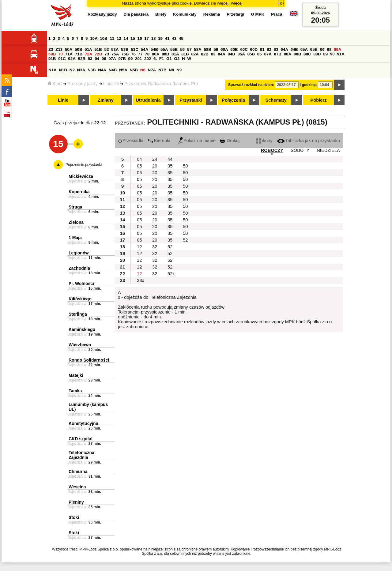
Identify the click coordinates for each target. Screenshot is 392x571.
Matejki (76, 375)
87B (278, 54)
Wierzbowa (80, 345)
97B (122, 59)
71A (69, 54)
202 (148, 59)
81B (185, 54)
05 (139, 166)
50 (185, 166)
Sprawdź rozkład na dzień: (251, 85)
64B (294, 49)
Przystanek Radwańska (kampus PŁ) (161, 84)
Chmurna (78, 471)
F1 (162, 59)
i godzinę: (308, 85)
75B (125, 54)
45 (181, 38)
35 (170, 166)
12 (119, 38)
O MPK (258, 14)
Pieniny (76, 502)
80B (165, 54)
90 (332, 54)
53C (134, 49)
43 (174, 38)
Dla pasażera (136, 14)
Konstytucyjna (83, 423)
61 (262, 49)
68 (329, 49)
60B (234, 49)
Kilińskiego (80, 299)
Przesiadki (131, 141)
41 (167, 38)
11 (112, 38)
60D (254, 49)
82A (195, 54)
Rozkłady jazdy (83, 84)
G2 (177, 59)
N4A (102, 70)
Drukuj (230, 141)
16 (140, 38)
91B (52, 59)
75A (115, 54)
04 (139, 159)
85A (241, 54)
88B (297, 54)
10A (94, 38)
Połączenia (233, 100)
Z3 (51, 49)
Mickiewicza (81, 176)
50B (78, 49)
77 (140, 54)
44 (170, 159)
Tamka (75, 391)
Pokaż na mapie (197, 141)
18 (154, 38)
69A (337, 49)
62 (269, 49)
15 (133, 38)
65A (304, 49)
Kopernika (79, 192)
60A (224, 49)
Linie (63, 100)
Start (55, 84)
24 (155, 159)
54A (145, 49)
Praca (277, 14)
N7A (152, 70)
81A (175, 54)
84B (231, 54)
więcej (237, 3)
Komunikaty (185, 14)
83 (213, 54)
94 (97, 59)
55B (174, 49)
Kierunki (159, 141)
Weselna (77, 487)
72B (98, 54)
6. (155, 59)
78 (147, 54)
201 (138, 59)
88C (307, 54)
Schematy (276, 100)
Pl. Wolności (81, 284)
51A (88, 49)
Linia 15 (111, 84)
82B (205, 54)
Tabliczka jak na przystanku (308, 141)
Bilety (161, 14)
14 (126, 38)
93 (90, 59)
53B (125, 49)
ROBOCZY (272, 150)
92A (72, 59)
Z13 (59, 49)
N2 (72, 70)
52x (171, 274)
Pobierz (319, 100)
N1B (63, 70)
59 (216, 49)
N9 (179, 70)
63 (276, 49)
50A (69, 49)
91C (62, 59)
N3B (92, 70)
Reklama (212, 14)
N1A (53, 70)
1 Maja (75, 238)
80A (156, 54)
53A (115, 49)
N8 (171, 70)
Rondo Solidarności (89, 360)
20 (155, 166)
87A (268, 54)
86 (260, 54)
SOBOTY (300, 150)
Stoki (74, 517)
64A (284, 49)
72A (89, 54)
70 (60, 54)
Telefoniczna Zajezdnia (81, 455)
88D (317, 54)
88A (288, 54)
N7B (162, 70)
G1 (169, 59)
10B (104, 38)
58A (198, 49)
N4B (113, 70)
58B (207, 49)
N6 (143, 70)
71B (79, 54)
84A (221, 54)
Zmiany (106, 100)
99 (131, 59)
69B (52, 54)
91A (341, 54)
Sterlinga (78, 314)
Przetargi (235, 14)
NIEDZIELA (328, 150)
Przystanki (191, 100)
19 (160, 38)
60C (244, 49)
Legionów (79, 253)
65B (314, 49)
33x (141, 280)
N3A (81, 70)
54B (154, 49)
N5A (123, 70)
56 (182, 49)
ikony (264, 141)
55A (164, 49)
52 (107, 49)
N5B (134, 70)
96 (104, 59)
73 (107, 54)
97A (112, 59)
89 (325, 54)
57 (189, 49)
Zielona (76, 222)
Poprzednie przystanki (84, 165)
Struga (75, 207)
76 (133, 54)
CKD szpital (81, 439)
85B (251, 54)
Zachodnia (79, 268)
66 (322, 49)
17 (147, 38)
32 (155, 247)
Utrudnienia (148, 100)
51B (98, 49)
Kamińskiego (82, 329)
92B (81, 59)
